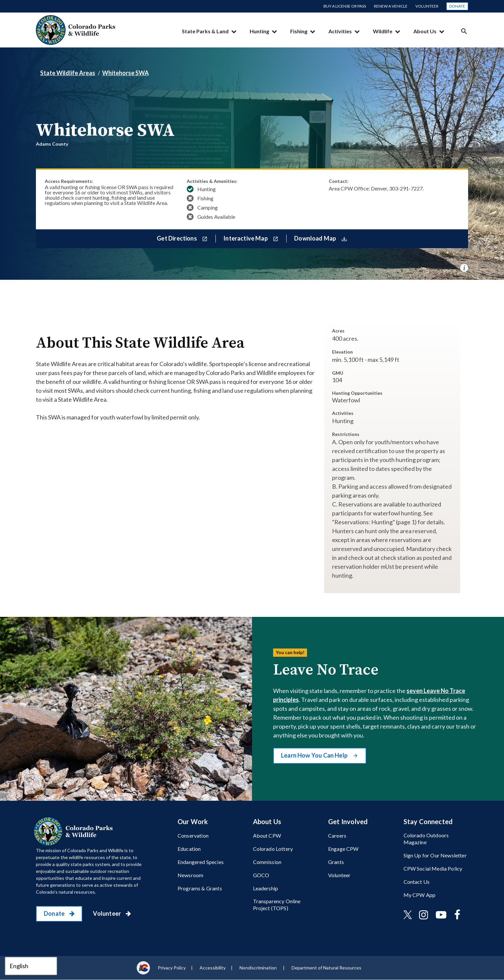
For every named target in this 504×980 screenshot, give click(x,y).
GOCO (261, 875)
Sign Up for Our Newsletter (435, 855)
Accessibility (213, 968)
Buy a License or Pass (345, 6)
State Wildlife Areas (68, 73)
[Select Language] (31, 966)
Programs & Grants (200, 888)
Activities (340, 31)
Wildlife (383, 31)
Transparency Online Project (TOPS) (277, 905)
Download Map (316, 238)
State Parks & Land (205, 31)
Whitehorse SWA (126, 73)
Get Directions (177, 238)
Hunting (259, 31)
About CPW (267, 836)
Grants (336, 862)
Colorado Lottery (273, 849)
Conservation (193, 836)
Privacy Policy (172, 968)
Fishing (299, 31)
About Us (425, 31)
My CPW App (420, 895)
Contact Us (417, 882)
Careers (337, 836)
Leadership (266, 888)
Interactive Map (246, 238)
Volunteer (427, 6)
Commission (267, 862)
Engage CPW (343, 849)
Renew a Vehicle (391, 6)
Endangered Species (201, 862)
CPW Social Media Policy (433, 868)
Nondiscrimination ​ (259, 968)
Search (464, 31)
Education (189, 849)
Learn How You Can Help (315, 755)
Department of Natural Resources (326, 968)
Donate (457, 6)
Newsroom (190, 875)
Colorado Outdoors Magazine (426, 839)
